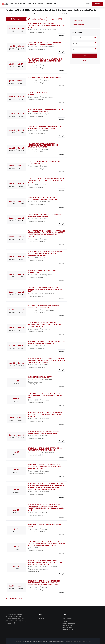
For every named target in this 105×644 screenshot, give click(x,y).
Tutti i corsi (16, 19)
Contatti (40, 4)
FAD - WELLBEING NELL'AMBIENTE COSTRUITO (45, 78)
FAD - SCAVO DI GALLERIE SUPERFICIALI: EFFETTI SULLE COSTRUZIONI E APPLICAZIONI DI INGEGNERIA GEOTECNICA (45, 254)
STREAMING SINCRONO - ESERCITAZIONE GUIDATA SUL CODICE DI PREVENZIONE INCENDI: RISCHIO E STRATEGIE (46, 414)
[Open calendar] (95, 43)
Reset (85, 60)
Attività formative (20, 4)
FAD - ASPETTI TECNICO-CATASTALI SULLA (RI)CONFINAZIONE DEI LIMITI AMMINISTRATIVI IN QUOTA (45, 289)
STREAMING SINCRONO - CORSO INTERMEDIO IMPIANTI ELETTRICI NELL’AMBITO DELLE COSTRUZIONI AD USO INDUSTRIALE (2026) (44, 583)
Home (11, 4)
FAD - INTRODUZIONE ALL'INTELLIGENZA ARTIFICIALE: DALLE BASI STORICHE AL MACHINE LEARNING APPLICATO (45, 325)
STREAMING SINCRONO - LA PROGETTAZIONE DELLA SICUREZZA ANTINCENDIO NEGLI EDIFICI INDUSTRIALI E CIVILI (45, 467)
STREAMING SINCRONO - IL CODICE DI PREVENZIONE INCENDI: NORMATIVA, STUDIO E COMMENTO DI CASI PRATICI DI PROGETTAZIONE (47, 360)
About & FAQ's (32, 4)
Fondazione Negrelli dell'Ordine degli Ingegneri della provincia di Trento (48, 641)
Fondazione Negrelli (51, 4)
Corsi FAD (57, 19)
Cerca (85, 56)
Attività (41, 619)
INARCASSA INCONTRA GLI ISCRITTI (41, 377)
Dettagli (61, 35)
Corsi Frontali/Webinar (36, 19)
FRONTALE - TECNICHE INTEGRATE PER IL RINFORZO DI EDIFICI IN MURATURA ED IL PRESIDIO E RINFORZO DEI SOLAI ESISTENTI (46, 562)
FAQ (13, 624)
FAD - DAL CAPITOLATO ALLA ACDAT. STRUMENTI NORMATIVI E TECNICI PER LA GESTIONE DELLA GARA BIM (45, 61)
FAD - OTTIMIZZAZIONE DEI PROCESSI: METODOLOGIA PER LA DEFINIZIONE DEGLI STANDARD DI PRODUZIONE (43, 145)
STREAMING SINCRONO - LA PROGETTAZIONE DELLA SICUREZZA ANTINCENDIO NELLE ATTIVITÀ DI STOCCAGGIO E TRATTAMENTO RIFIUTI (47, 544)
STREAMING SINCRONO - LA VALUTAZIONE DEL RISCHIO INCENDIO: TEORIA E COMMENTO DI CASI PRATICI (45, 396)
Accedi (88, 4)
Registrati (97, 4)
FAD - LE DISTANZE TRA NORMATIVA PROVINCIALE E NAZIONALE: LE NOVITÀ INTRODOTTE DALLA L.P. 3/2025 (46, 181)
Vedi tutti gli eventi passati (14, 599)
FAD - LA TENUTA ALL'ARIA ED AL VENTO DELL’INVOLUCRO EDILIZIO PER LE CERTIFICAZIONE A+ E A (46, 25)
